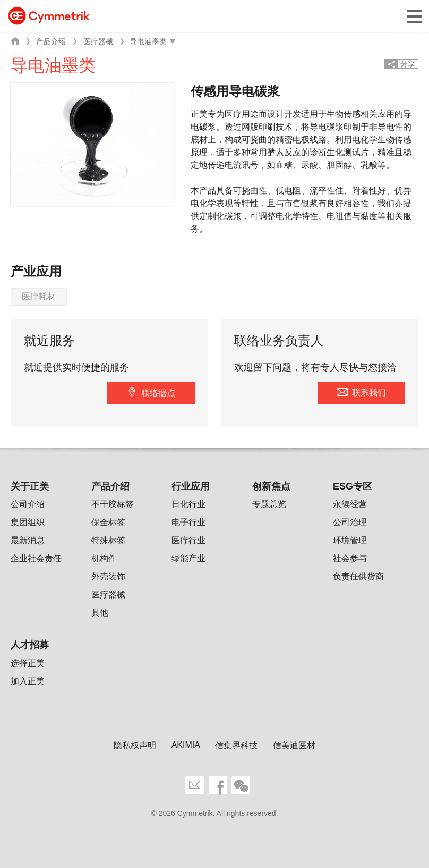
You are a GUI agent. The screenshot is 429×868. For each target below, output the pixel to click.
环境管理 (350, 540)
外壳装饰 (108, 576)
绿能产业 (188, 558)
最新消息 (28, 540)
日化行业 (188, 504)
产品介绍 (51, 41)
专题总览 (269, 504)
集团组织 (28, 522)
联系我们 (369, 393)
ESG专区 (353, 486)
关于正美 (30, 486)
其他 (100, 613)
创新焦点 (271, 486)
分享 (408, 64)
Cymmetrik (49, 16)
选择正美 (28, 663)
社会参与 (350, 558)
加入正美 (28, 681)
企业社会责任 (36, 558)
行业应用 (191, 486)
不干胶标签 (113, 504)
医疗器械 (98, 41)
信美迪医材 (294, 745)
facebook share (218, 785)
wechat (241, 785)
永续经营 (350, 504)
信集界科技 (236, 745)
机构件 (104, 558)
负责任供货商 (358, 576)
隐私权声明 (135, 745)
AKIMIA (186, 745)
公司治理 (350, 522)
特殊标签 (108, 540)
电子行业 (188, 522)
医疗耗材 (39, 296)
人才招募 (30, 645)
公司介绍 (28, 504)
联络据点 (158, 393)
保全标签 (108, 522)
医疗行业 (188, 540)
